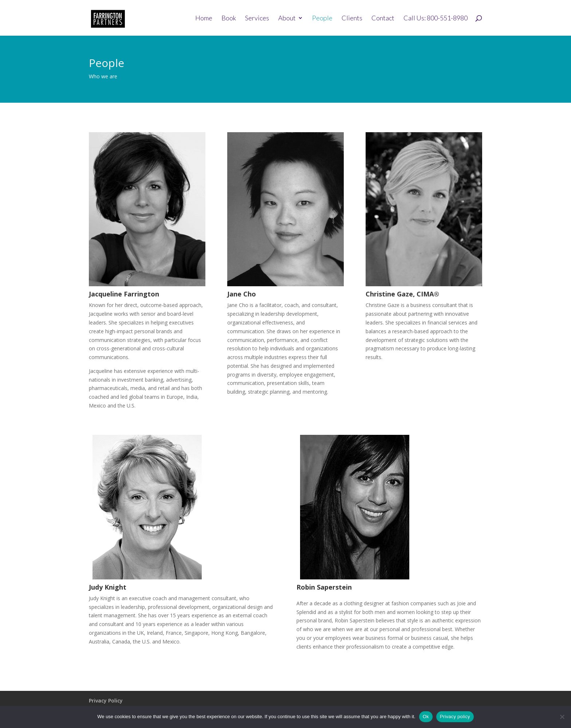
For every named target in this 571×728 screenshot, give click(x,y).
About (287, 19)
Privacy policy (455, 717)
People (322, 19)
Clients (352, 19)
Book (229, 19)
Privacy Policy (106, 701)
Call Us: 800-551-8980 (436, 19)
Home (204, 19)
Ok (426, 717)
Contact (383, 19)
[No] (562, 717)
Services (257, 19)
